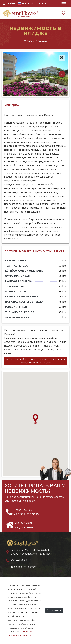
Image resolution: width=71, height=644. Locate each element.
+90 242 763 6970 (21, 560)
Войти (9, 4)
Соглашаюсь (54, 610)
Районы (31, 41)
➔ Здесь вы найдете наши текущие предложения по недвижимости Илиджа (36, 361)
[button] (62, 74)
